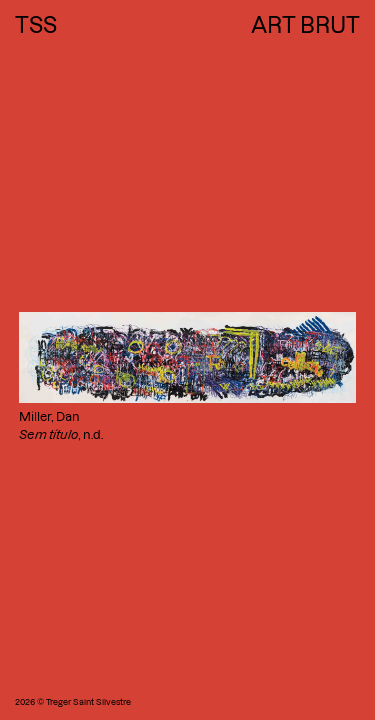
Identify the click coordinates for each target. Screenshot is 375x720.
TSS (36, 25)
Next (328, 8)
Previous (25, 8)
